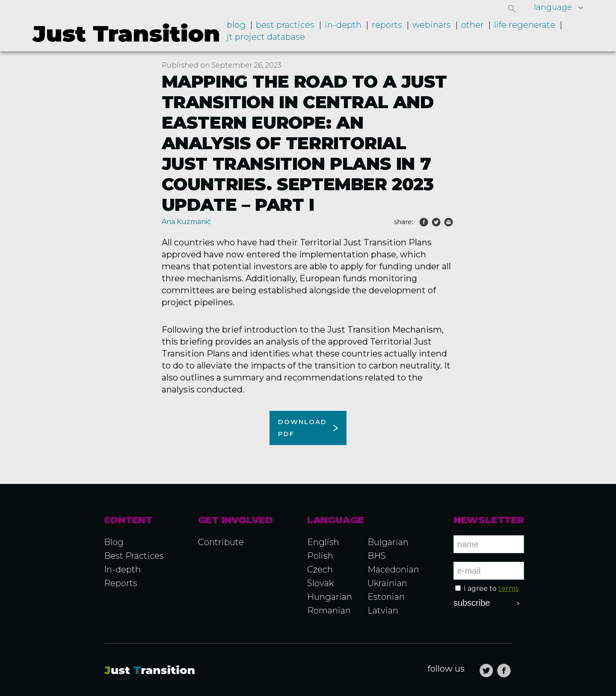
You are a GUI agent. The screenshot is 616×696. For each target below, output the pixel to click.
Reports (387, 25)
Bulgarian (388, 542)
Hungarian (330, 597)
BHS (377, 556)
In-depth (343, 25)
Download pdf (302, 428)
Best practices (285, 25)
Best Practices (134, 556)
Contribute (221, 542)
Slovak (320, 583)
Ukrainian (387, 583)
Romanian (329, 610)
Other (472, 25)
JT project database (266, 37)
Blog (236, 25)
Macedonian (393, 569)
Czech (320, 569)
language (553, 7)
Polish (320, 556)
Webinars (432, 25)
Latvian (383, 610)
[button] (512, 9)
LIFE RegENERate (525, 25)
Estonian (386, 597)
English (323, 542)
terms (508, 588)
